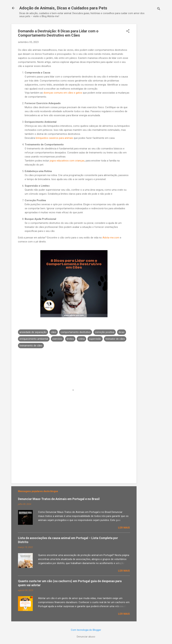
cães (54, 332)
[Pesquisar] (159, 9)
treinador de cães (115, 339)
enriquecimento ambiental (34, 339)
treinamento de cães (31, 346)
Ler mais (124, 528)
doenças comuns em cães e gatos (63, 93)
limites (70, 339)
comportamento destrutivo (76, 332)
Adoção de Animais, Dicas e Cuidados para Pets (63, 8)
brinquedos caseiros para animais (54, 138)
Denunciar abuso (86, 637)
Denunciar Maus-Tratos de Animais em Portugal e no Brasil (59, 499)
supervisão (95, 339)
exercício (57, 339)
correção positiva (105, 332)
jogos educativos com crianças (67, 161)
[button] (128, 31)
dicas (122, 332)
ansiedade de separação (33, 332)
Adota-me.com (111, 238)
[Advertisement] (150, 74)
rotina (81, 339)
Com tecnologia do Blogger (86, 630)
